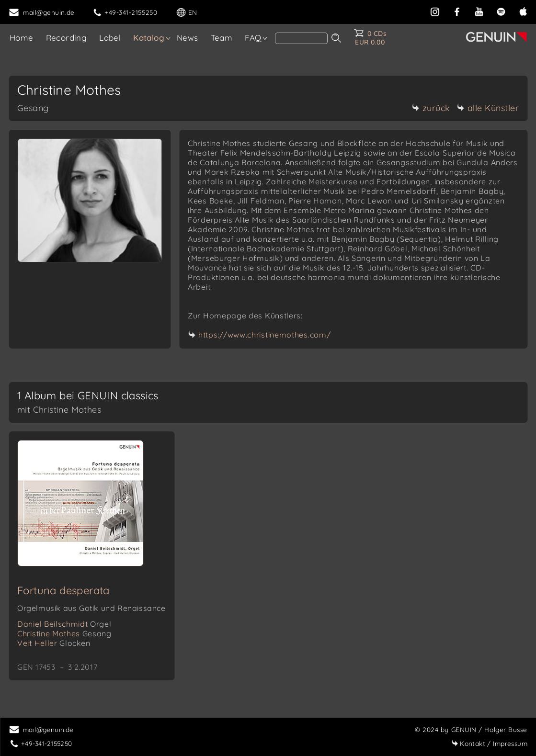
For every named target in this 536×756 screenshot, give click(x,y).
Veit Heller (54, 643)
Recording (67, 38)
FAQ (253, 38)
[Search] (301, 38)
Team (222, 38)
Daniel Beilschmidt (64, 624)
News (188, 38)
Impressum (489, 743)
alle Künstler (488, 108)
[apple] (523, 11)
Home (22, 38)
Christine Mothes (64, 633)
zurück (431, 108)
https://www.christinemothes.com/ (264, 335)
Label (110, 38)
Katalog (149, 38)
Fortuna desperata (63, 590)
